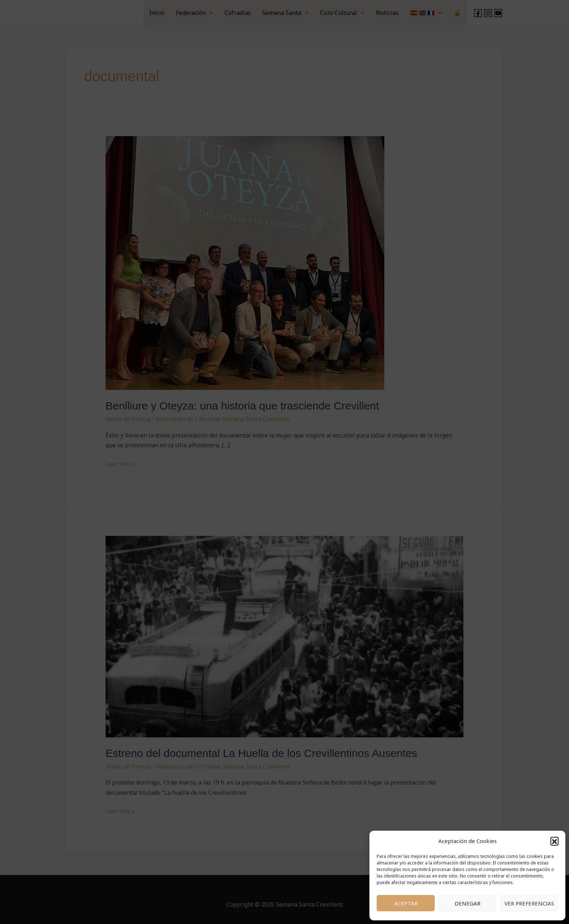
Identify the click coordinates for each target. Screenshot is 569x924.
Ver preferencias (529, 903)
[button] (554, 841)
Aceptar (406, 903)
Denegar (468, 903)
